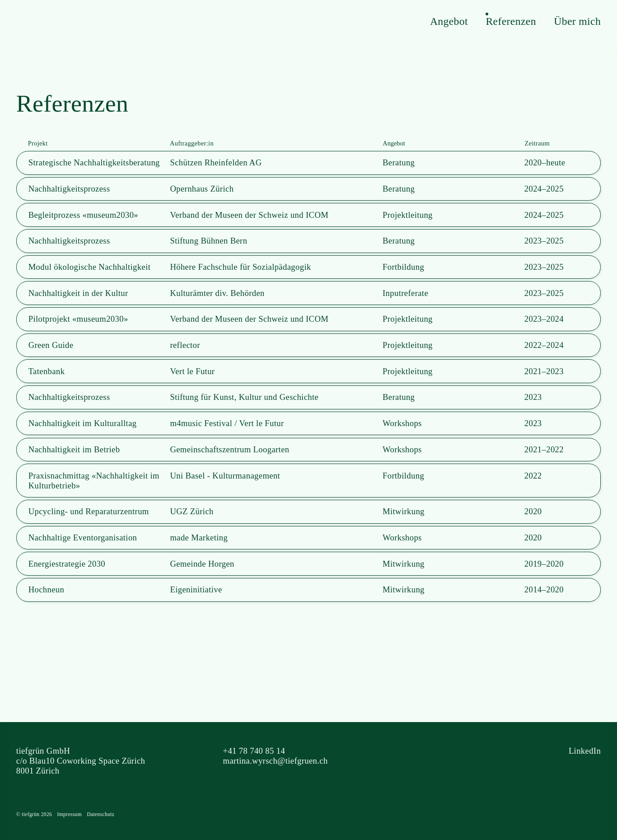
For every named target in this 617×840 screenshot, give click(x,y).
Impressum (70, 814)
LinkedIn (585, 751)
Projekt (38, 143)
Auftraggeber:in (192, 143)
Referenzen (511, 21)
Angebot (449, 21)
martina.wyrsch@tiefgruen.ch (276, 761)
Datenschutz (100, 814)
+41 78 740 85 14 (254, 751)
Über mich (577, 21)
